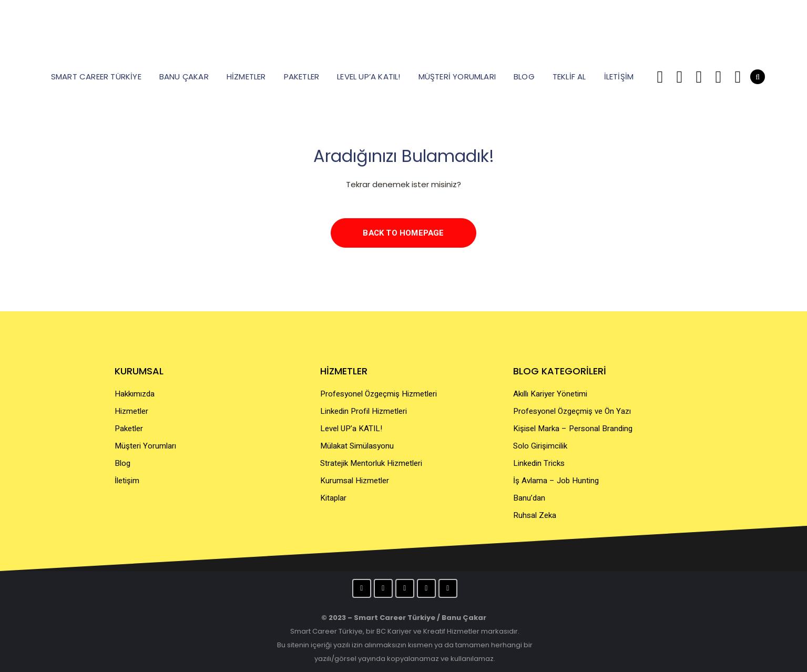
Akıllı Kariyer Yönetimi (550, 394)
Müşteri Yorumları (145, 446)
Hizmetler (131, 411)
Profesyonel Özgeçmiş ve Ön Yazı (572, 411)
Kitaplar (333, 498)
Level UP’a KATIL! (351, 429)
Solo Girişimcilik (540, 446)
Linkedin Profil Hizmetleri (364, 411)
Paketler (129, 429)
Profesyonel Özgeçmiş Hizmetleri (379, 394)
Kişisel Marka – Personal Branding (573, 429)
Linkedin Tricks (539, 463)
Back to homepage (403, 233)
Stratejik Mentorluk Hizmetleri (371, 463)
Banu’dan (529, 498)
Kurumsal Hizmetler (355, 481)
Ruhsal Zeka (535, 515)
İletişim (127, 481)
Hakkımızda (135, 394)
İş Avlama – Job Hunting (556, 481)
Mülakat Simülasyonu (357, 446)
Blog (122, 463)
